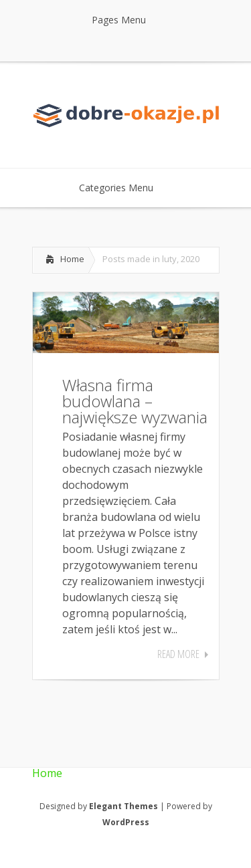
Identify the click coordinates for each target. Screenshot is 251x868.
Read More (178, 654)
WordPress (126, 822)
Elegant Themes (123, 806)
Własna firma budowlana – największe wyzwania (135, 401)
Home (72, 259)
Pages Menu (127, 20)
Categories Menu (125, 188)
